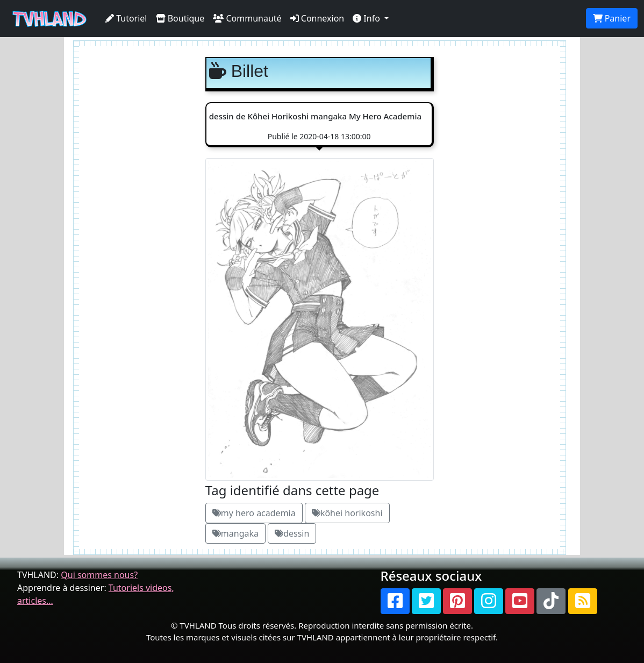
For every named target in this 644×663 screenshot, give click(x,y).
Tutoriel (126, 18)
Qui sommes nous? (99, 575)
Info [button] (367, 18)
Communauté (247, 18)
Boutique (180, 18)
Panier (612, 18)
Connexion (317, 18)
